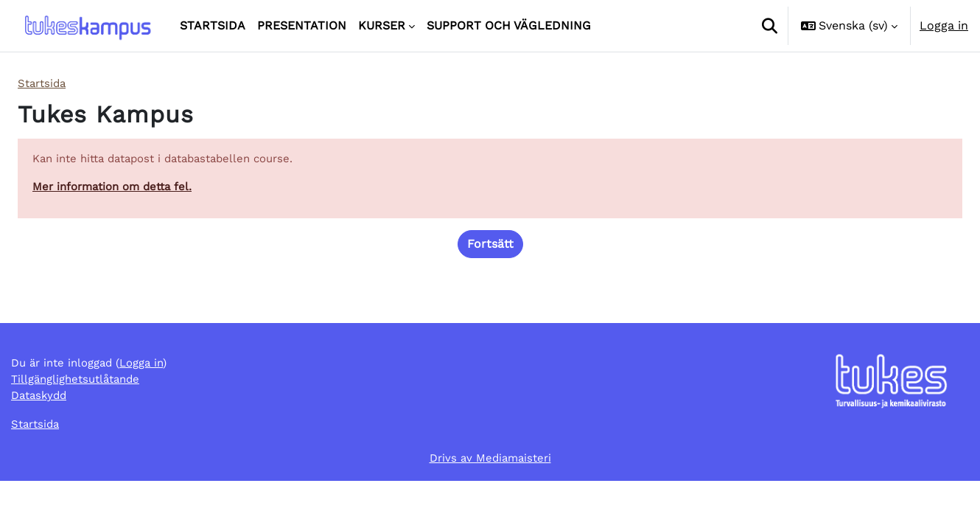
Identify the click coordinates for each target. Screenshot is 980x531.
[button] (769, 26)
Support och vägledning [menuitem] (509, 25)
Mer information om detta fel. (118, 189)
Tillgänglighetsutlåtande (81, 424)
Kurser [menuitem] (382, 25)
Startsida (44, 84)
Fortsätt (490, 247)
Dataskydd (41, 442)
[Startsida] (87, 26)
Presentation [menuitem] (302, 25)
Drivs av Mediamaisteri (490, 507)
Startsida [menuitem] (213, 25)
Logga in (944, 25)
